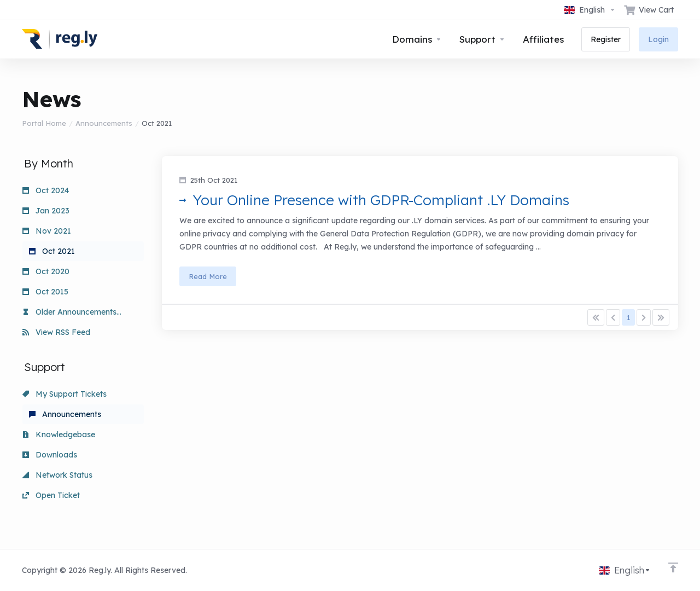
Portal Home (44, 123)
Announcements (104, 123)
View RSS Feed (56, 332)
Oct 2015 (45, 292)
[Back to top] (673, 567)
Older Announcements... (72, 312)
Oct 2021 (52, 251)
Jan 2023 (46, 211)
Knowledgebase (59, 434)
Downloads (50, 455)
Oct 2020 (46, 271)
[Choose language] (590, 10)
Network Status (57, 475)
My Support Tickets (65, 394)
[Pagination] (596, 317)
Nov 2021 (47, 231)
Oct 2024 (46, 190)
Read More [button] (208, 276)
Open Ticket (51, 495)
